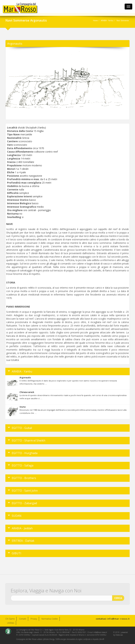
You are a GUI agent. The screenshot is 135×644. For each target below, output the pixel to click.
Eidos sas (119, 635)
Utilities (11, 623)
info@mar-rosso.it (118, 619)
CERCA (118, 597)
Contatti (23, 619)
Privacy (34, 619)
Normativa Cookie (50, 619)
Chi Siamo (10, 619)
